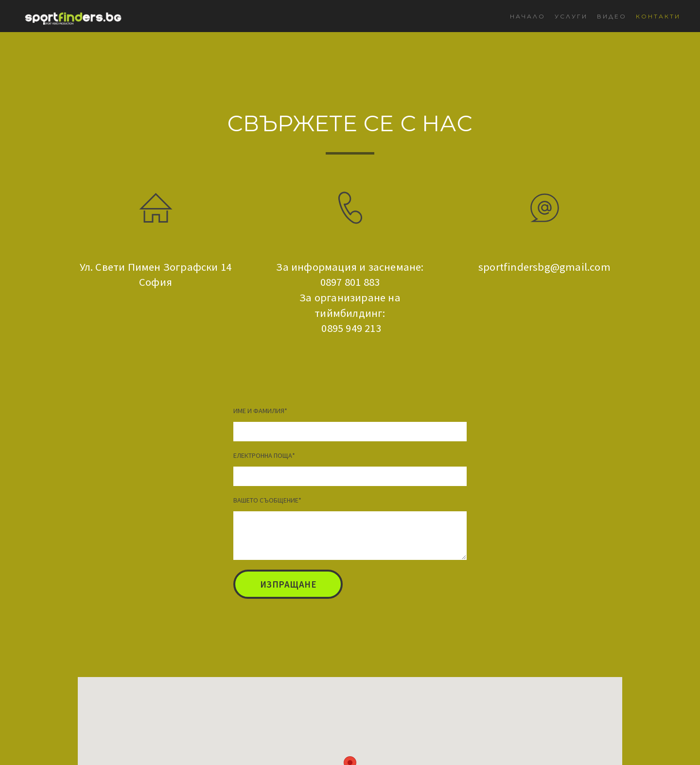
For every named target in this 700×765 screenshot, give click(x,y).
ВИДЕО (612, 16)
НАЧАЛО (528, 16)
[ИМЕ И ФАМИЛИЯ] (350, 432)
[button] (288, 584)
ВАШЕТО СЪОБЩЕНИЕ (267, 500)
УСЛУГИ (571, 16)
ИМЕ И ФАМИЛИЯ (260, 411)
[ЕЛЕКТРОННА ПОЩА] (350, 476)
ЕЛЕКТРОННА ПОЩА (264, 455)
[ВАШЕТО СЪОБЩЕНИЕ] (350, 536)
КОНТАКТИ (658, 16)
